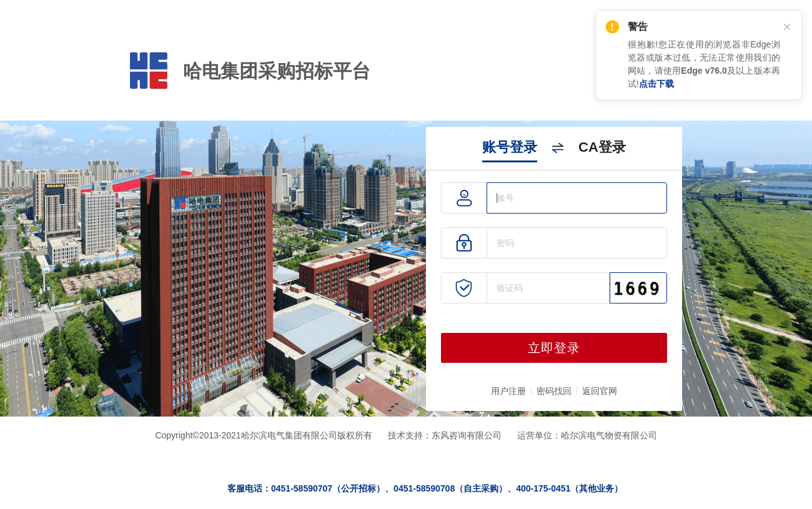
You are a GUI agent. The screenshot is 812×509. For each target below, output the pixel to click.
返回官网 (600, 391)
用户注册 (508, 391)
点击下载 (656, 84)
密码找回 (554, 391)
